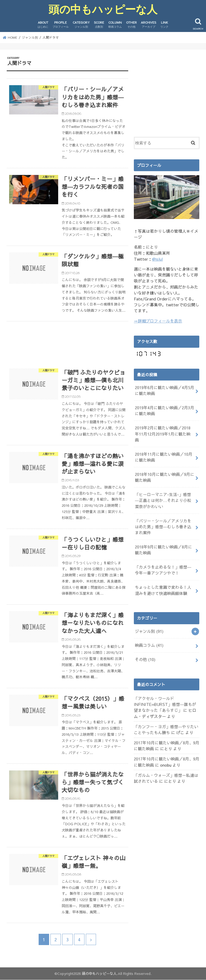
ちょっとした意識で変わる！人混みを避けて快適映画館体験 (163, 590)
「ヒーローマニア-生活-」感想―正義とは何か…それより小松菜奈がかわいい (163, 500)
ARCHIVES (148, 25)
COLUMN (115, 25)
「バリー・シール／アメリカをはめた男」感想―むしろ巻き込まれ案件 (163, 526)
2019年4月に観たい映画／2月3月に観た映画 (165, 411)
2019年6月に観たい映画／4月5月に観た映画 (165, 390)
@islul (157, 259)
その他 (145, 659)
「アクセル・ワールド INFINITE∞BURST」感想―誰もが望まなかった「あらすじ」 (165, 704)
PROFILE (61, 25)
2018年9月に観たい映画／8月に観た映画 (163, 550)
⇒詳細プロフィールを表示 (158, 321)
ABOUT (43, 25)
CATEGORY (81, 25)
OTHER (131, 25)
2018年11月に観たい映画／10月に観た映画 (164, 457)
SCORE (99, 25)
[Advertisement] (67, 342)
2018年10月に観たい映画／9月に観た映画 (165, 477)
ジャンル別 (149, 631)
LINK (164, 25)
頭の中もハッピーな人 (103, 9)
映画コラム (149, 645)
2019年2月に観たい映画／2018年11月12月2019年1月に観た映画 (163, 434)
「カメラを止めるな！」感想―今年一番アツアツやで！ (163, 570)
